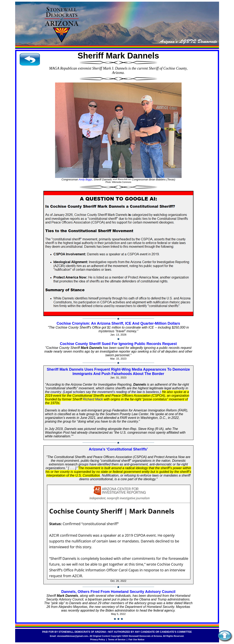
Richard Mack (93, 399)
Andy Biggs (85, 179)
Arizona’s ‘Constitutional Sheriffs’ (118, 449)
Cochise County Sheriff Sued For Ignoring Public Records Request (118, 344)
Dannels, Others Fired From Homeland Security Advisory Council (118, 592)
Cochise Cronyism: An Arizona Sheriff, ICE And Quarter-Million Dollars (118, 323)
